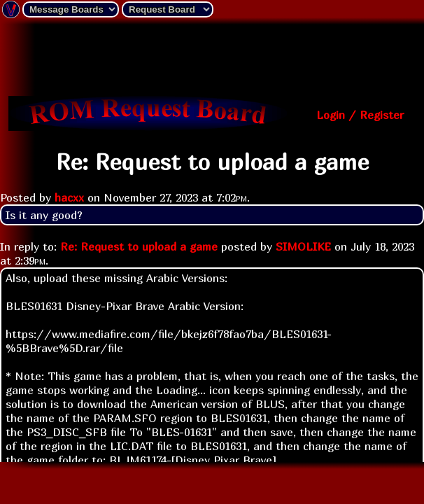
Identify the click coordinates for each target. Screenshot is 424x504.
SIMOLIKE (303, 246)
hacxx (69, 197)
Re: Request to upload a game (139, 246)
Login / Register (360, 115)
